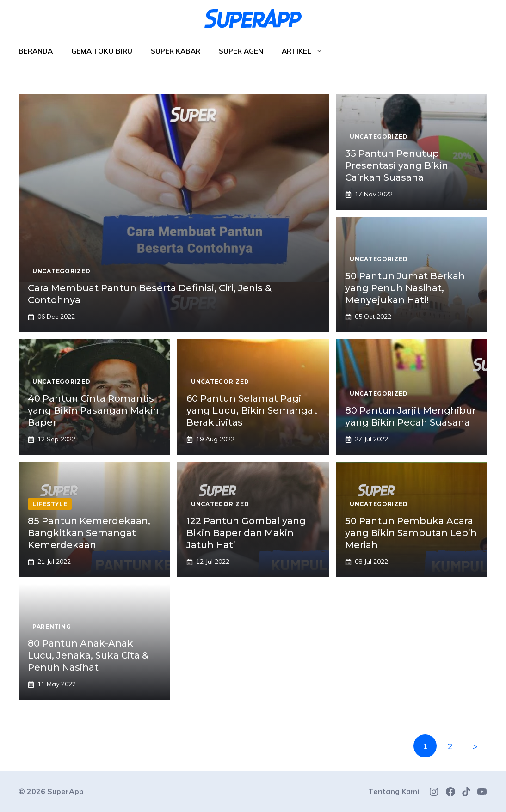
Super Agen (241, 51)
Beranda (36, 51)
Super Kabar (176, 51)
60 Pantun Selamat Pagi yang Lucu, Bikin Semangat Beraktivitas (252, 410)
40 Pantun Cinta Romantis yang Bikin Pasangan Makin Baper (93, 410)
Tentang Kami (394, 791)
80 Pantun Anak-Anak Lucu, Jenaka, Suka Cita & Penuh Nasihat (88, 655)
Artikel (307, 51)
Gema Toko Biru (102, 51)
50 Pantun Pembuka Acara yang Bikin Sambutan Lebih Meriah (411, 533)
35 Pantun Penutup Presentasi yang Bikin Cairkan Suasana (397, 165)
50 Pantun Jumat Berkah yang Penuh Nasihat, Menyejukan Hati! (405, 288)
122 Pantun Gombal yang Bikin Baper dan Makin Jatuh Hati (246, 533)
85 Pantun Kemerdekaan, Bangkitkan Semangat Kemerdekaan (89, 533)
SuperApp (65, 791)
